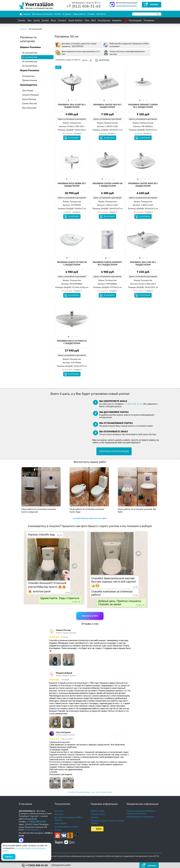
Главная (23, 29)
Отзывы (91, 14)
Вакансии (59, 814)
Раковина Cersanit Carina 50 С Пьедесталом (143, 106)
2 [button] (72, 100)
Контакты (101, 14)
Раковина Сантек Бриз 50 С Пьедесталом (143, 185)
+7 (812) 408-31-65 (133, 404)
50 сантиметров (30, 57)
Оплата (58, 14)
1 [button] (68, 100)
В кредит (67, 14)
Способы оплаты (98, 814)
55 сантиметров (30, 61)
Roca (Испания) (29, 108)
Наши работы (79, 14)
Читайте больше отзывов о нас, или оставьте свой (90, 792)
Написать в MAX (90, 616)
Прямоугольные (30, 80)
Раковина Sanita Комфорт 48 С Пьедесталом (107, 263)
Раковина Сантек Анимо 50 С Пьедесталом (107, 185)
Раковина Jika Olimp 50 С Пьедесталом (72, 106)
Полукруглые (28, 76)
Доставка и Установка (42, 14)
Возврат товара (97, 811)
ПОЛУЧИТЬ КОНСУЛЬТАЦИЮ (114, 451)
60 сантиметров (30, 66)
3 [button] (75, 100)
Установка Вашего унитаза (66, 827)
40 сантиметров (30, 53)
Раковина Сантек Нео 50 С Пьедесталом (107, 106)
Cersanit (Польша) (30, 95)
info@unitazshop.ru (33, 830)
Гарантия (95, 817)
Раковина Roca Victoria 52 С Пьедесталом (72, 342)
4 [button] (77, 179)
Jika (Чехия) (28, 91)
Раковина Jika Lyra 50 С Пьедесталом (143, 263)
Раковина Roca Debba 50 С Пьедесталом (72, 185)
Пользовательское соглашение (140, 817)
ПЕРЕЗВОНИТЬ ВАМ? (127, 6)
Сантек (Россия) (30, 103)
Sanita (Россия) (29, 99)
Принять (9, 857)
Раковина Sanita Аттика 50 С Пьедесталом (72, 263)
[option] (72, 82)
